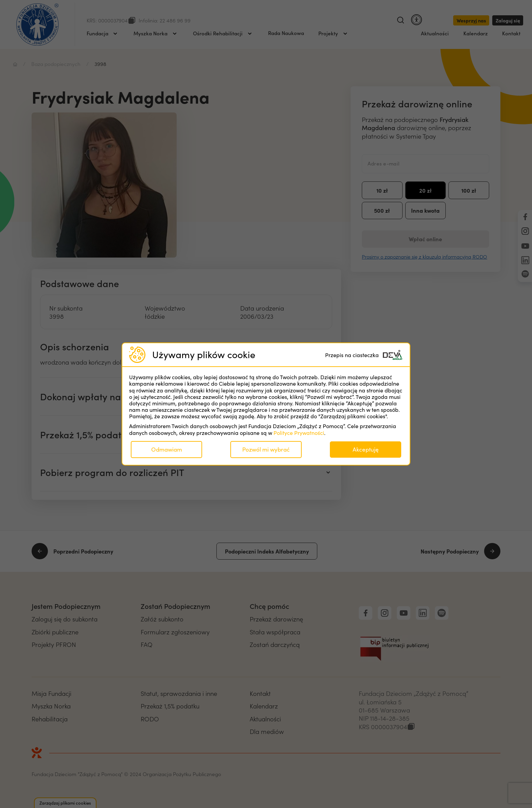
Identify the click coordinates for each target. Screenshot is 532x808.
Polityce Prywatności (299, 433)
